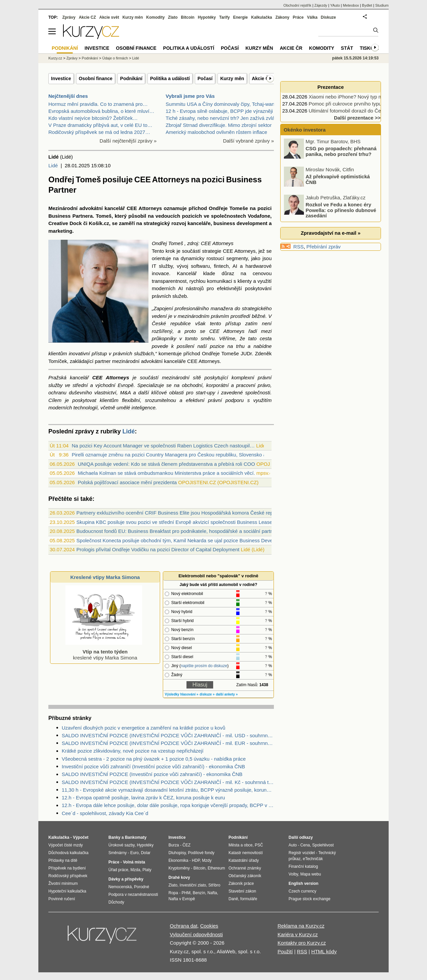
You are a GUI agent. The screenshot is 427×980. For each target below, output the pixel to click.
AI (235, 266)
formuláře (249, 899)
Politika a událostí (170, 78)
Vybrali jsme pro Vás (190, 96)
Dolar (146, 853)
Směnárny (118, 853)
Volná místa (134, 862)
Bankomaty (136, 837)
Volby (293, 874)
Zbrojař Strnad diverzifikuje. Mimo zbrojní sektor (219, 125)
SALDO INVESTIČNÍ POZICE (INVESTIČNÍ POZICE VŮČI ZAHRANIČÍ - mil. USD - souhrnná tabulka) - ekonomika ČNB (168, 735)
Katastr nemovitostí (246, 853)
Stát (347, 48)
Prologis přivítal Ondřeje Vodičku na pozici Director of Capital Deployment (158, 549)
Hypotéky (207, 17)
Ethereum (216, 868)
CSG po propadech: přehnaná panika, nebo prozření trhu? (341, 170)
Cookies (209, 926)
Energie (241, 17)
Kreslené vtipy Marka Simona (105, 577)
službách (144, 353)
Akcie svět (109, 17)
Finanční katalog (303, 866)
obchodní (192, 385)
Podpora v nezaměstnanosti (133, 895)
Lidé (53, 165)
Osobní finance (96, 78)
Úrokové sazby (121, 845)
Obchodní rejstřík (298, 5)
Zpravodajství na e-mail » (330, 233)
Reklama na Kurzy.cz (301, 926)
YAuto (335, 5)
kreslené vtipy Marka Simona (104, 652)
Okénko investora (304, 130)
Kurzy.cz (55, 58)
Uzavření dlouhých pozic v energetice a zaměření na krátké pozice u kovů (143, 728)
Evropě (126, 385)
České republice (171, 323)
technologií (86, 408)
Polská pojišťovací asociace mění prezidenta (127, 482)
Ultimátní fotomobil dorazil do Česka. (349, 111)
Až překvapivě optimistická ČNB (338, 198)
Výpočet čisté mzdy (66, 845)
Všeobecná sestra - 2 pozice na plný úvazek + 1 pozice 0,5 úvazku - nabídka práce (154, 759)
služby (166, 266)
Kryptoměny (179, 868)
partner (103, 361)
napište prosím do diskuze (204, 666)
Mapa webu (311, 874)
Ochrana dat (184, 926)
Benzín (199, 893)
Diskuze (328, 17)
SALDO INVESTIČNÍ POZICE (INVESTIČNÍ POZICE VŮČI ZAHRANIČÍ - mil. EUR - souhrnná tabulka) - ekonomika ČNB (168, 743)
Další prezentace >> (357, 118)
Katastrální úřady (244, 860)
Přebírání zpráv (324, 247)
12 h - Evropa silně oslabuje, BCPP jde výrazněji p (222, 111)
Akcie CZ (87, 17)
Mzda (135, 870)
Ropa (173, 893)
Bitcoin (188, 17)
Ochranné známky (245, 868)
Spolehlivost (323, 845)
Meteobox (351, 5)
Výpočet (81, 837)
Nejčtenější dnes (68, 96)
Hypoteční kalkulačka (67, 891)
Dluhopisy (177, 853)
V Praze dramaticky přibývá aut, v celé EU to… (100, 125)
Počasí (205, 78)
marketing (60, 231)
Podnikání (131, 78)
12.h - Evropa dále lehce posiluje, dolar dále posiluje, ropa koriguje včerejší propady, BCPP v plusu (168, 805)
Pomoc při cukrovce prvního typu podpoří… (357, 104)
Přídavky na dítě (63, 860)
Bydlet (367, 5)
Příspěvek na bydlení (67, 868)
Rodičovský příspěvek (68, 876)
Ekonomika (178, 860)
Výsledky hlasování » (182, 694)
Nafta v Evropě (182, 899)
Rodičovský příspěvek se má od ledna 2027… (99, 132)
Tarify (225, 17)
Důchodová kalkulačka (68, 853)
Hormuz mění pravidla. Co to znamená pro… (98, 104)
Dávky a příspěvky (126, 879)
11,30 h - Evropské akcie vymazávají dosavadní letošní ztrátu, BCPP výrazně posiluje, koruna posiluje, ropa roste (168, 790)
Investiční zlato (193, 885)
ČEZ (186, 845)
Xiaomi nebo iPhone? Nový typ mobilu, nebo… (360, 97)
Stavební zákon (242, 891)
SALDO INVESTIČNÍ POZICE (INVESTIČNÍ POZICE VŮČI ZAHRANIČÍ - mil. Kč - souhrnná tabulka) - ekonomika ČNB (168, 782)
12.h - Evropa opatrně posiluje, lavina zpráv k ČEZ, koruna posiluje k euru (143, 798)
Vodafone (259, 216)
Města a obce (241, 845)
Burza (174, 845)
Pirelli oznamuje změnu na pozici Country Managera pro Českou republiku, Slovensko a (169, 455)
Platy (147, 870)
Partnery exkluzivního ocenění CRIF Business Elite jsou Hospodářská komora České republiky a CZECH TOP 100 (203, 513)
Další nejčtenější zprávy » (128, 141)
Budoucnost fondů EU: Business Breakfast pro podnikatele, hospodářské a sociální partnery (178, 531)
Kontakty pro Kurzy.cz (302, 943)
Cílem (55, 400)
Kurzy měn (232, 78)
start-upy (205, 393)
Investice (61, 78)
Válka (312, 17)
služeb (180, 296)
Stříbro (214, 885)
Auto (293, 845)
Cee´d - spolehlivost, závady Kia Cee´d (105, 813)
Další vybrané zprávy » (248, 141)
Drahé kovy (179, 877)
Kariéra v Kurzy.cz (298, 934)
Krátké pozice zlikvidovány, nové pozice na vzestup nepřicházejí (133, 751)
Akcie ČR (262, 78)
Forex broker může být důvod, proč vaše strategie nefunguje (341, 142)
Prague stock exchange (309, 899)
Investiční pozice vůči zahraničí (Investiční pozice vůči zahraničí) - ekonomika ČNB (153, 766)
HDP (196, 860)
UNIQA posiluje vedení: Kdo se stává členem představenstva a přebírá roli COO (166, 464)
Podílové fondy (201, 853)
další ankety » (227, 694)
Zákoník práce (241, 884)
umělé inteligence (136, 408)
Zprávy (69, 17)
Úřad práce (118, 870)
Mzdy (207, 860)
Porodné (142, 887)
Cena (305, 845)
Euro (134, 853)
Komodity (155, 17)
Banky (114, 837)
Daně (233, 899)
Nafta (212, 893)
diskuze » (207, 694)
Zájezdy (321, 5)
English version (303, 884)
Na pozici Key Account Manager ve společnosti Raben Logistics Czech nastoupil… (163, 446)
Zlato (173, 17)
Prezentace (330, 87)
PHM (186, 893)
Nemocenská (120, 887)
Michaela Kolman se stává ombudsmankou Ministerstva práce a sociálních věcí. (166, 473)
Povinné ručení (62, 899)
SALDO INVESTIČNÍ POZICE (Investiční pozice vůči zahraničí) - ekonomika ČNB (152, 774)
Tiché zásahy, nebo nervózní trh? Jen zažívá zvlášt (222, 118)
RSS (298, 247)
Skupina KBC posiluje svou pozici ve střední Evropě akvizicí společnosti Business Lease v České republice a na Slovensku (213, 522)
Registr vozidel (302, 853)
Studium (382, 5)
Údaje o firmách (115, 58)
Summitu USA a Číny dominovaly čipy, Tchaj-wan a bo (226, 104)
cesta (266, 338)
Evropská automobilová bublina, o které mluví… (101, 111)
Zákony (282, 17)
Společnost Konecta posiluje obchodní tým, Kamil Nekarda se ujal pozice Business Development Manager (194, 540)
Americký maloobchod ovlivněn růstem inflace (217, 132)
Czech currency (302, 891)
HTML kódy (324, 951)
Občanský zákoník (245, 876)
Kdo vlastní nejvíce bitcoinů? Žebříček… (93, 118)
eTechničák (313, 859)
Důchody (116, 902)
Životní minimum (63, 884)
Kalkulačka (262, 17)
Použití (285, 951)
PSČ (259, 845)
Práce (298, 17)
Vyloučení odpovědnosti (196, 934)
